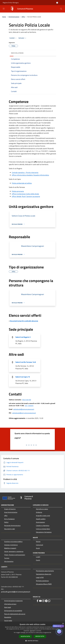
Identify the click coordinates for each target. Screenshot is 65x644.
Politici (6, 522)
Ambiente (39, 512)
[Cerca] (61, 9)
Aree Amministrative (11, 512)
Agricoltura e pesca (42, 509)
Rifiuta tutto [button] (40, 636)
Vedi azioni (23, 38)
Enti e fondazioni (9, 519)
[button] (32, 641)
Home (4, 17)
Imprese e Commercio (11, 545)
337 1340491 (29, 406)
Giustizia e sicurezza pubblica (13, 542)
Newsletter (8, 617)
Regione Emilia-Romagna (11, 3)
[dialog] (32, 633)
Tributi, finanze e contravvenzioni (15, 555)
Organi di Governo (10, 509)
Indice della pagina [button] (17, 53)
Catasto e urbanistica (43, 526)
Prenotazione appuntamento (45, 571)
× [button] (63, 624)
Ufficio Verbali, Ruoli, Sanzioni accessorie (26, 196)
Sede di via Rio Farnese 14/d (26, 362)
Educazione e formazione (44, 532)
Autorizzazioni (40, 522)
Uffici (23, 17)
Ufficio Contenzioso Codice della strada (25, 194)
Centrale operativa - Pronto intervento (25, 173)
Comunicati (40, 545)
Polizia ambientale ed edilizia (22, 183)
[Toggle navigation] (4, 9)
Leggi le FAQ (40, 577)
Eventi (38, 560)
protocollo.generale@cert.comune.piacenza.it (16, 592)
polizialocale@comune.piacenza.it (24, 409)
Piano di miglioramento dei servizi (15, 614)
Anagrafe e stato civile (43, 516)
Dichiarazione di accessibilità (13, 611)
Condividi (13, 38)
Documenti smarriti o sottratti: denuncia (24, 321)
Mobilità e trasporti (10, 548)
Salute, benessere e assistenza (14, 551)
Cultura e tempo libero (43, 529)
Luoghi (38, 557)
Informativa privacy (10, 604)
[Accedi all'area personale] (57, 3)
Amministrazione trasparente (13, 601)
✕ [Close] (62, 626)
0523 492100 (27, 400)
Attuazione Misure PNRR (44, 584)
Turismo (7, 558)
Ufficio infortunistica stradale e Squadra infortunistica (30, 175)
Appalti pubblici (41, 519)
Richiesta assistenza (42, 581)
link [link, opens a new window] (50, 633)
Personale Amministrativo (12, 526)
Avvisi (38, 548)
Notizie (38, 542)
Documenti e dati (10, 529)
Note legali (8, 607)
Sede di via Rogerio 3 (23, 337)
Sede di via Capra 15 (23, 377)
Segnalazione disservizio (44, 574)
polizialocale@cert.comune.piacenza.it (24, 413)
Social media (8, 621)
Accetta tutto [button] (25, 636)
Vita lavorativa (9, 561)
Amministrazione (14, 17)
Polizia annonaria (18, 191)
